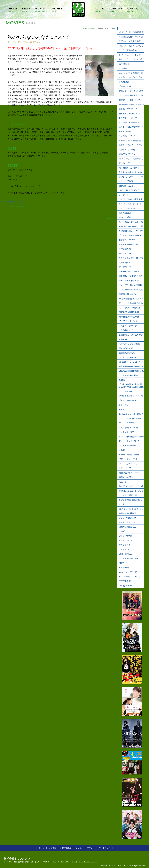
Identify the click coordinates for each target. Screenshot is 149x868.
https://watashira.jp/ (17, 206)
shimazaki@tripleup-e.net (88, 862)
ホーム (42, 848)
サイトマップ (105, 848)
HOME (85, 28)
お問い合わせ (66, 848)
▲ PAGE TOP (110, 219)
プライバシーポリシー (85, 848)
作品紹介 (92, 28)
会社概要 (52, 848)
